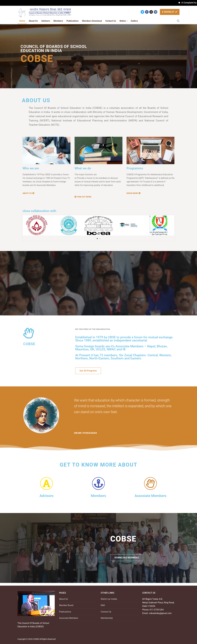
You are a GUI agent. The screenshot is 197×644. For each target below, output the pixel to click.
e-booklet (170, 12)
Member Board (66, 605)
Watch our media (109, 599)
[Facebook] (147, 12)
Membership (107, 618)
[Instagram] (151, 12)
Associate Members (69, 618)
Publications (65, 612)
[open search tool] (178, 21)
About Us (63, 599)
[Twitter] (142, 12)
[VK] (156, 12)
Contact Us (106, 612)
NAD (103, 605)
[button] (97, 239)
